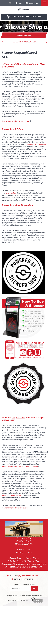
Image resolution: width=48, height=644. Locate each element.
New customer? (34, 3)
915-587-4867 (25, 550)
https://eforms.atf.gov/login (35, 144)
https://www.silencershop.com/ (16, 121)
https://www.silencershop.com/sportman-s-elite (20, 466)
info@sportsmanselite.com (27, 576)
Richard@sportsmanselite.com (16, 508)
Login (20, 3)
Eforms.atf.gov (11, 193)
